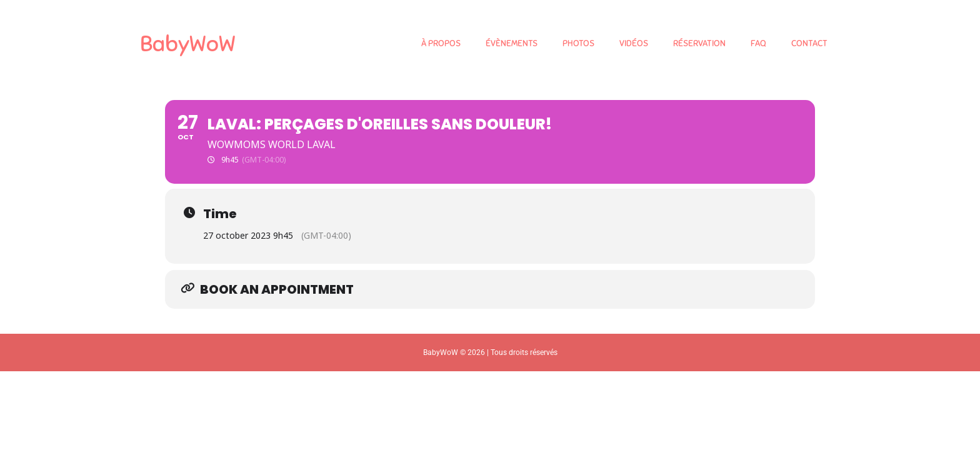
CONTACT (809, 43)
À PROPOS (441, 43)
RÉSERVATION (699, 43)
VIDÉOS (634, 43)
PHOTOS (578, 43)
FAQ (758, 43)
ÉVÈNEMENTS (512, 43)
